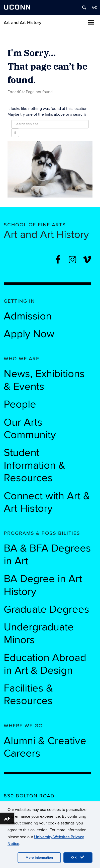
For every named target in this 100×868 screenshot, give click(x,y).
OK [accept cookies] (78, 857)
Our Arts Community (30, 429)
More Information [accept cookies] (39, 858)
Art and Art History (23, 23)
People (20, 404)
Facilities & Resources (28, 695)
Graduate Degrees (46, 609)
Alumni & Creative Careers (45, 747)
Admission (28, 316)
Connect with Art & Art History (47, 502)
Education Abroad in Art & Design (45, 664)
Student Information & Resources (34, 465)
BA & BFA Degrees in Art (47, 555)
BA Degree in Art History (43, 585)
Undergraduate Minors (39, 633)
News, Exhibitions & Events (44, 380)
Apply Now (29, 334)
